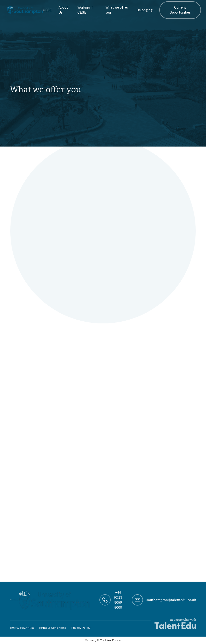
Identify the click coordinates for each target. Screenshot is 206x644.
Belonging (145, 10)
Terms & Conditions (53, 628)
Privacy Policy (81, 628)
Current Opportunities (180, 10)
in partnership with (175, 623)
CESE (47, 10)
